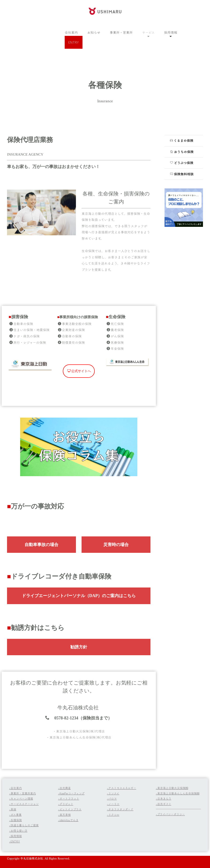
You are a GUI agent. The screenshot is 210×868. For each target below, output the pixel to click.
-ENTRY (15, 841)
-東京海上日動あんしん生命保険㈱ (178, 793)
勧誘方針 (79, 681)
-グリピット (66, 804)
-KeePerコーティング (71, 793)
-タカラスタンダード (120, 809)
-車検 (13, 809)
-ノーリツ (113, 804)
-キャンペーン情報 (21, 798)
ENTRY (74, 42)
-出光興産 (64, 788)
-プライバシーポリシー (170, 814)
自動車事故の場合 (41, 545)
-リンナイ (113, 793)
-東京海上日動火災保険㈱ (172, 788)
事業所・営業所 (121, 32)
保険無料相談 (182, 174)
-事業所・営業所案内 (22, 793)
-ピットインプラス (70, 809)
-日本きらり (164, 798)
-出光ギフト (164, 804)
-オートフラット (69, 798)
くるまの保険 (182, 140)
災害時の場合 (116, 545)
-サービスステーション (24, 804)
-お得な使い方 (18, 831)
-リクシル (113, 815)
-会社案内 (15, 788)
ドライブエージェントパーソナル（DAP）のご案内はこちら (79, 630)
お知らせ (94, 32)
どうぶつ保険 (182, 163)
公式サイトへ (79, 426)
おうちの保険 (182, 152)
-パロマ (112, 798)
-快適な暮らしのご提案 (24, 825)
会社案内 (71, 32)
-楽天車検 (64, 815)
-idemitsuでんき (68, 820)
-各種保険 (15, 820)
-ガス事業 (15, 815)
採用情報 (171, 32)
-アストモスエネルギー (122, 788)
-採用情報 (15, 836)
